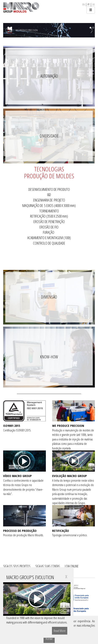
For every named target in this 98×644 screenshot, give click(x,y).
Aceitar (49, 639)
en (83, 4)
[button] (10, 30)
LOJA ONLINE (72, 566)
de (94, 4)
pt (89, 4)
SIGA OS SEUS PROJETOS (17, 566)
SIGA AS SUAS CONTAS (48, 566)
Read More (60, 631)
